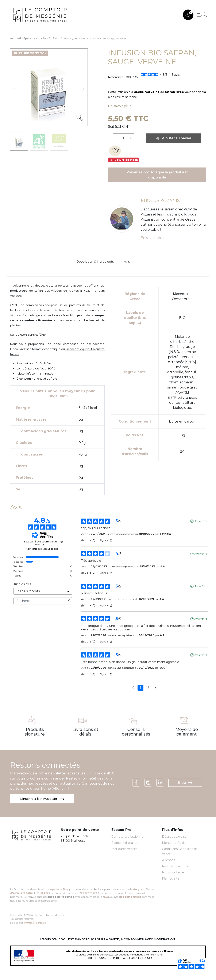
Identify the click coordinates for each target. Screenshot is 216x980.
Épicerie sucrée (35, 38)
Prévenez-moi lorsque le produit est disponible (157, 175)
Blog (185, 783)
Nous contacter (173, 873)
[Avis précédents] (133, 687)
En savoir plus (120, 106)
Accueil (16, 38)
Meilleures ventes (124, 849)
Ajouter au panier (173, 138)
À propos (169, 861)
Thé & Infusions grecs (64, 38)
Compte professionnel (128, 837)
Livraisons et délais (85, 732)
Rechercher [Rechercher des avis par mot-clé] (41, 601)
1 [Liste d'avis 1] (140, 688)
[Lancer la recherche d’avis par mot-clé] (69, 601)
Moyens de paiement (187, 732)
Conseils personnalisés (136, 732)
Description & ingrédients (95, 262)
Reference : (117, 77)
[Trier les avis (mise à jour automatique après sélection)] (43, 591)
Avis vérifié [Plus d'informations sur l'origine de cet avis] (201, 521)
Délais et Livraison (175, 837)
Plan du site (171, 879)
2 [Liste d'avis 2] (148, 688)
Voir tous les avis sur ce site (42, 549)
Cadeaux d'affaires (125, 843)
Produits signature (35, 732)
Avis (127, 262)
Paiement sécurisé (176, 867)
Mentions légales (175, 843)
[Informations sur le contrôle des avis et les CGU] (62, 542)
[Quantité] (123, 138)
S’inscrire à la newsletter (44, 799)
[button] (188, 15)
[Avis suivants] (156, 688)
